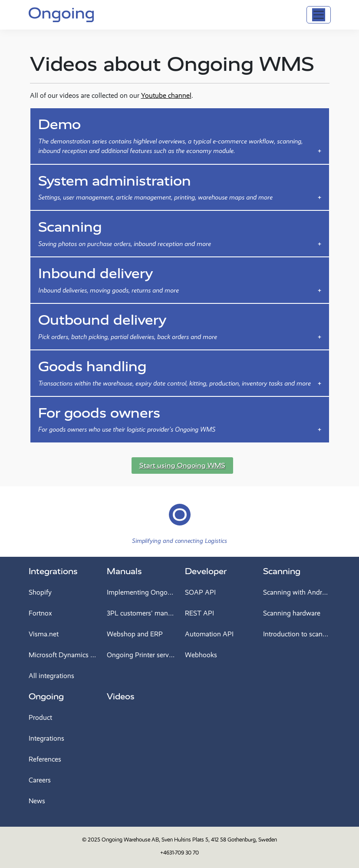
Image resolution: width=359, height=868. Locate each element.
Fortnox (40, 613)
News (37, 801)
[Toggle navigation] (319, 15)
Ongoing (46, 697)
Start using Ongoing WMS (182, 466)
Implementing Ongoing (141, 592)
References (45, 759)
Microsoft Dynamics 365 (63, 655)
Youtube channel (166, 95)
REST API (199, 613)
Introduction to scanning (297, 634)
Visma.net (44, 634)
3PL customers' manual (141, 613)
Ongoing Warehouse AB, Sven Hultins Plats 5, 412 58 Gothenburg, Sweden (189, 840)
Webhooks (201, 655)
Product (40, 717)
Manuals (124, 571)
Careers (40, 780)
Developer (206, 571)
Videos (121, 697)
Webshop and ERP (135, 634)
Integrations (53, 571)
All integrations (51, 676)
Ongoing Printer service (141, 655)
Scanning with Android (297, 592)
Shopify (40, 592)
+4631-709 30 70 (179, 853)
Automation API (209, 634)
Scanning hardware (292, 613)
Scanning (282, 571)
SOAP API (200, 592)
